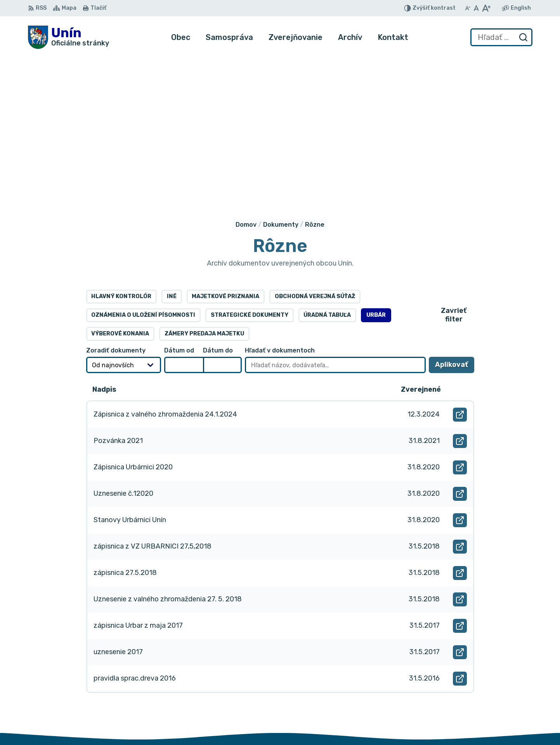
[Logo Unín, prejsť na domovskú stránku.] (68, 37)
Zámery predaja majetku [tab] (204, 188)
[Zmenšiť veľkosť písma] (468, 8)
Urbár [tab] (376, 169)
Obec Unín (94, 656)
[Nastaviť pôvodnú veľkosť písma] (476, 8)
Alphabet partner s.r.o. (143, 649)
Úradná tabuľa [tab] (327, 169)
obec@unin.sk (505, 706)
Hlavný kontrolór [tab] (121, 151)
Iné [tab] (172, 151)
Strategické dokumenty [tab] (250, 169)
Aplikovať (455, 221)
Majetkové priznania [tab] (225, 151)
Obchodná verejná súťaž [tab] (315, 151)
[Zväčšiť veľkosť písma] (486, 8)
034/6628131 (504, 697)
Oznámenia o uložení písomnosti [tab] (143, 169)
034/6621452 (505, 689)
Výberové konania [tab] (120, 188)
